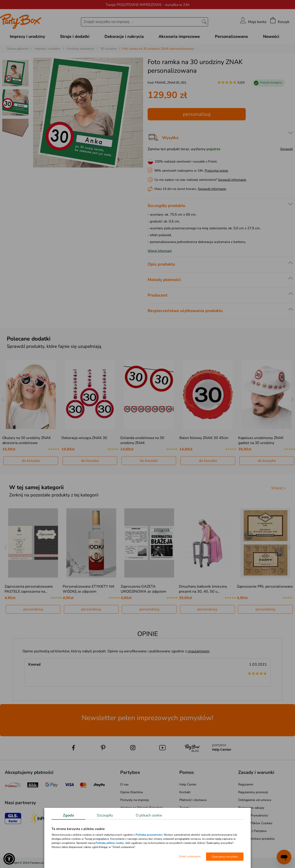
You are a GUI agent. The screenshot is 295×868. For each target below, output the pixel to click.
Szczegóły (105, 815)
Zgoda (68, 815)
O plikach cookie (149, 815)
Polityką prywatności (149, 835)
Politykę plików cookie (110, 843)
